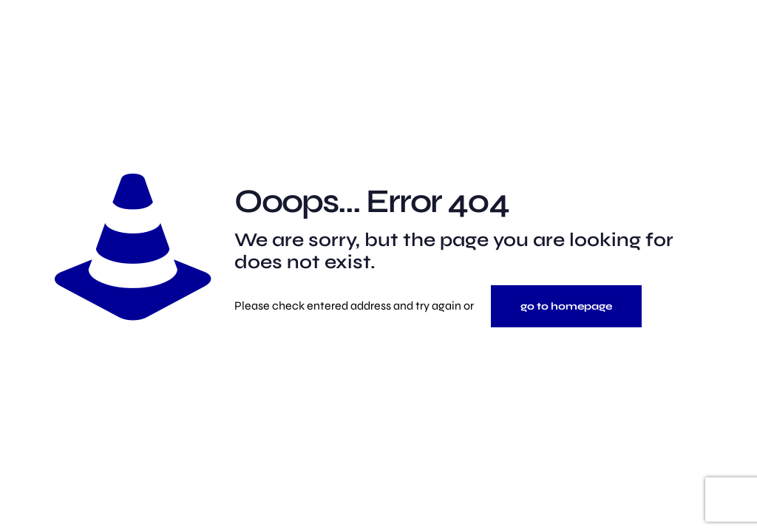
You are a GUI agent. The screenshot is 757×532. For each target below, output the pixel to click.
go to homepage (566, 306)
